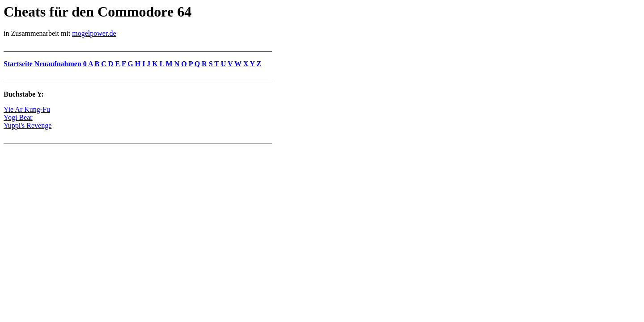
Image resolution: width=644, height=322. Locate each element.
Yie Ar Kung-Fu (27, 109)
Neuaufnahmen (58, 64)
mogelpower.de (94, 33)
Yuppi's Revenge (28, 125)
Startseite (18, 64)
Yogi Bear (18, 117)
